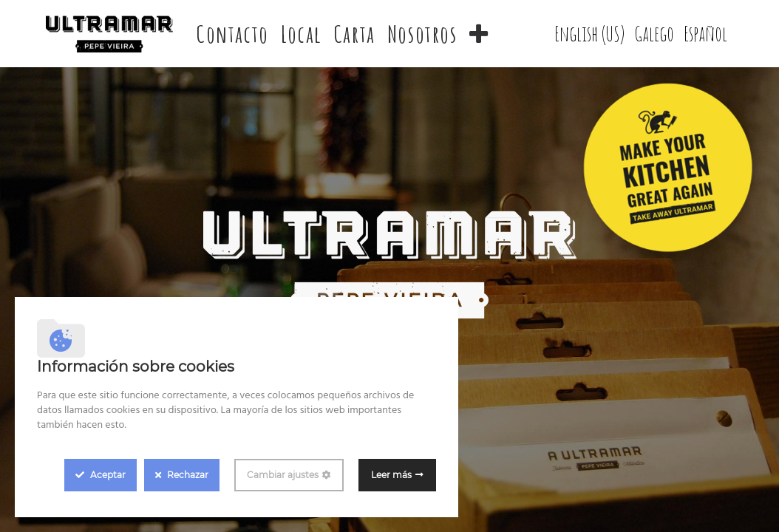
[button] (479, 34)
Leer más (391, 475)
